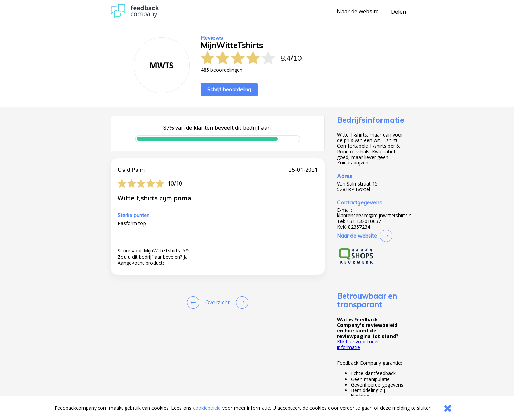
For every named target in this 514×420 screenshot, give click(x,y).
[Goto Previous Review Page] (195, 302)
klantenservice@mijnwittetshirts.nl (375, 216)
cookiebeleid (207, 408)
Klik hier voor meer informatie (358, 344)
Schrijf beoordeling (229, 89)
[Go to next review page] (241, 302)
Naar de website (358, 12)
